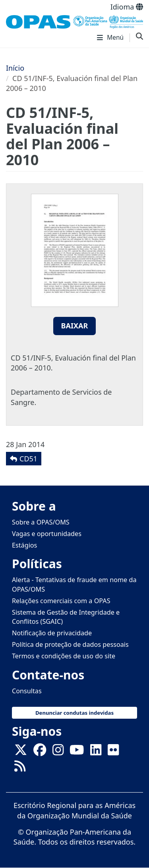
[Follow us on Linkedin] (96, 752)
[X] (21, 752)
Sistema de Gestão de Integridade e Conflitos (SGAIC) (66, 617)
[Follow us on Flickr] (113, 752)
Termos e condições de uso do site (64, 656)
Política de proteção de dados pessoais (70, 644)
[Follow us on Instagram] (58, 752)
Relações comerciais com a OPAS (61, 601)
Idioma (127, 7)
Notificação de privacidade (52, 633)
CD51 (28, 459)
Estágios (24, 545)
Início (15, 68)
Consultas (27, 691)
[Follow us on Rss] (20, 768)
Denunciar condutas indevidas (74, 713)
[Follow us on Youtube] (77, 752)
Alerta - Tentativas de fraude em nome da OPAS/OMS (74, 584)
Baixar (75, 326)
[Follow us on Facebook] (40, 752)
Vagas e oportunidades (47, 534)
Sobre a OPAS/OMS (41, 522)
